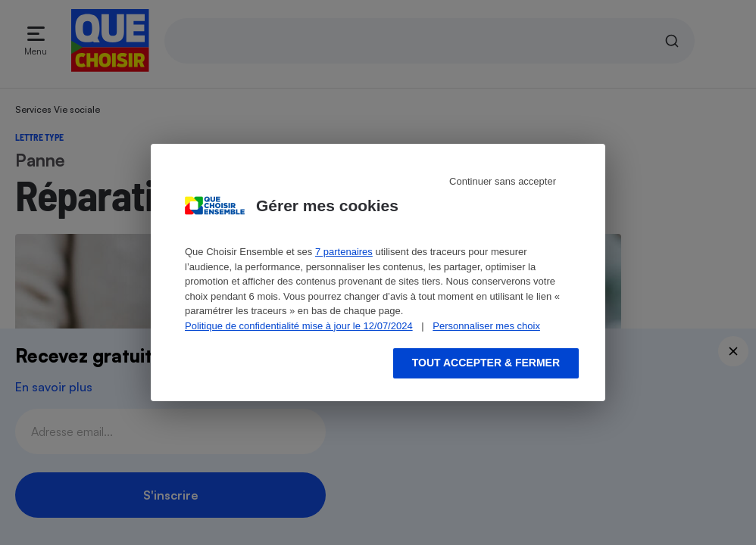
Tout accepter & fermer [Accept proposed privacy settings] (486, 363)
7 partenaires (344, 252)
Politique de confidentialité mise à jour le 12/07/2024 (299, 326)
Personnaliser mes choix (486, 326)
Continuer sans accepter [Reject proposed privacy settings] (503, 181)
